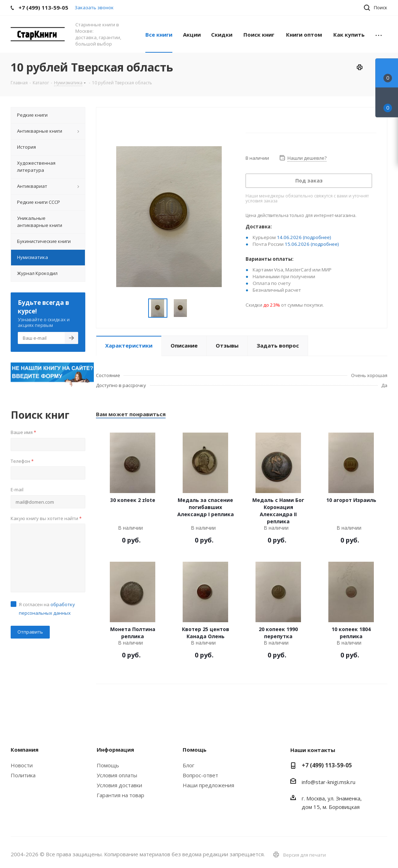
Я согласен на (47, 609)
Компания (25, 750)
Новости (22, 765)
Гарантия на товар (120, 795)
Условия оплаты (117, 775)
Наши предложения (208, 785)
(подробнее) (317, 237)
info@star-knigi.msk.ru (329, 782)
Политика (23, 775)
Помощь (108, 765)
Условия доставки (119, 785)
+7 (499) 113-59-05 (327, 765)
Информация (115, 750)
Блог (189, 765)
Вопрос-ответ (200, 775)
